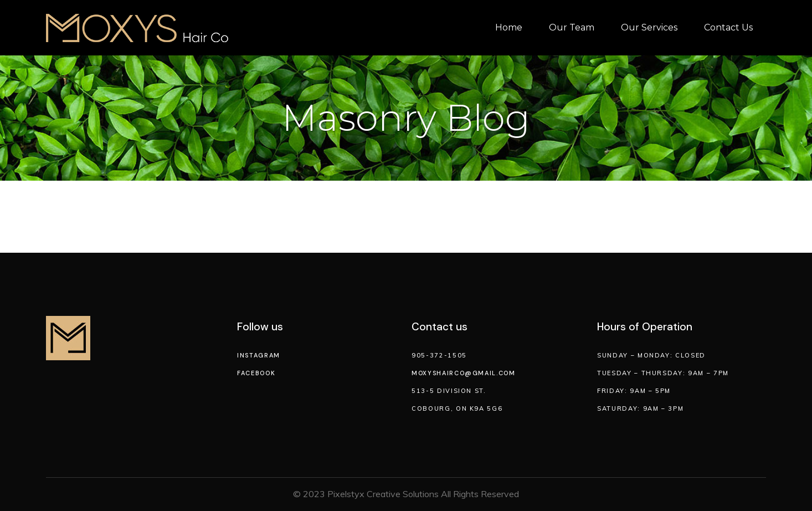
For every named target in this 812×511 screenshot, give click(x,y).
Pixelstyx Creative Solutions (383, 494)
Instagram (259, 355)
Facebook (256, 373)
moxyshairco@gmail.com (464, 373)
